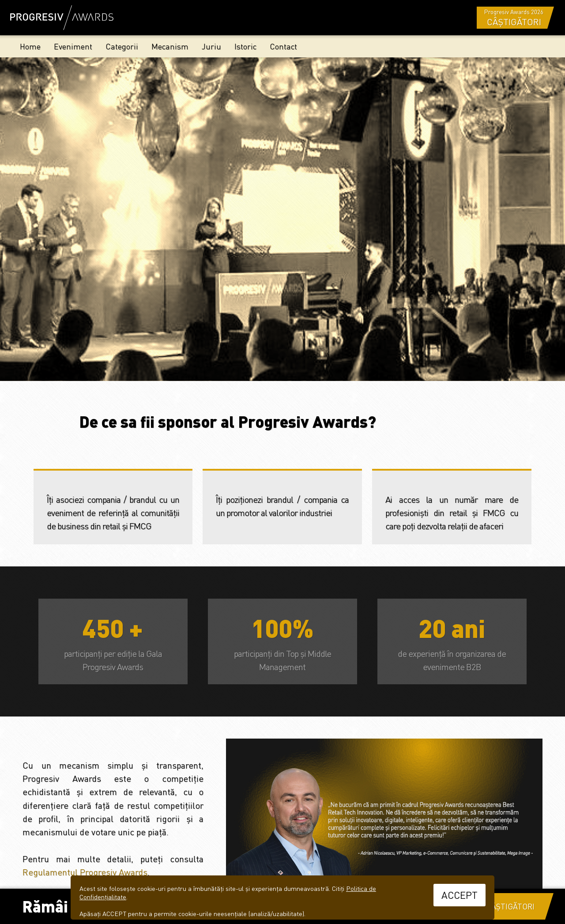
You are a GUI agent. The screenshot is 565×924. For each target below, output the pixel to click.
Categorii (122, 46)
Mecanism (170, 46)
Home (30, 46)
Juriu (211, 46)
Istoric (245, 46)
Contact (283, 46)
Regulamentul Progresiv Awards (85, 872)
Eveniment (73, 46)
